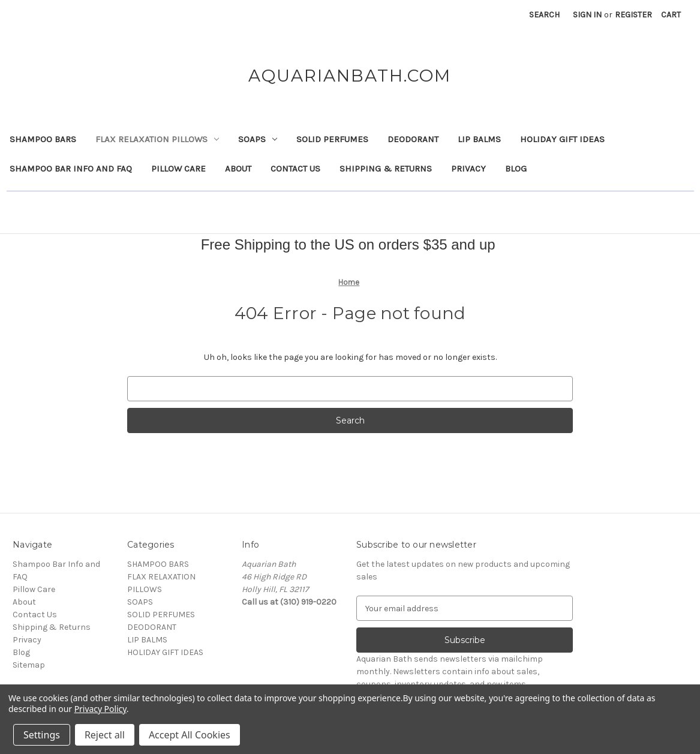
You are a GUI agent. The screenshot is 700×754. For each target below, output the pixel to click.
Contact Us (295, 169)
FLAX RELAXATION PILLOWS (157, 139)
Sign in (587, 15)
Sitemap (29, 665)
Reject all (105, 735)
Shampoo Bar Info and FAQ (71, 169)
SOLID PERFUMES (332, 139)
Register (633, 15)
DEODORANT (413, 139)
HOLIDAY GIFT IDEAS (562, 139)
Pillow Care (178, 169)
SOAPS (258, 139)
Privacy (468, 169)
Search (544, 15)
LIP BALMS (479, 139)
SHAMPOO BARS (43, 139)
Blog (516, 169)
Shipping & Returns (386, 169)
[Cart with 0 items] (671, 15)
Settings (42, 735)
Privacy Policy (100, 709)
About (238, 169)
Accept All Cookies (190, 735)
